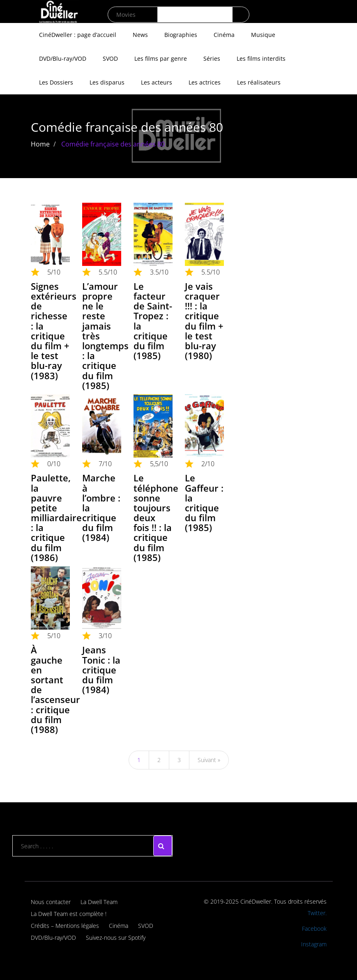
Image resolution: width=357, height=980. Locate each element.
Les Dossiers (56, 82)
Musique (263, 35)
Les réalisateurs (259, 82)
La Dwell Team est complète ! (69, 914)
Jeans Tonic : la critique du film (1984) (101, 670)
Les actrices (205, 82)
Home (40, 144)
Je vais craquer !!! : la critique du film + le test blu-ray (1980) (204, 321)
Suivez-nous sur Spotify (116, 938)
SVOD (110, 58)
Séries (212, 58)
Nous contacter (51, 902)
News (140, 35)
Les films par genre (161, 58)
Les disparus (107, 82)
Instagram (314, 944)
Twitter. (317, 913)
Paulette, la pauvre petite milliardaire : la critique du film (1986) (56, 517)
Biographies (181, 35)
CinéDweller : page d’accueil (78, 35)
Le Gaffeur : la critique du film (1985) (204, 503)
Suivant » (209, 760)
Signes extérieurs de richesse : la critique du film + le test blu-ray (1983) (54, 331)
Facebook (314, 928)
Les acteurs (157, 82)
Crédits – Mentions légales (65, 926)
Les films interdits (261, 58)
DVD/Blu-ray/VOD (63, 58)
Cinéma (224, 35)
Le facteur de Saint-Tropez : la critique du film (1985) (153, 321)
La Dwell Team (99, 902)
